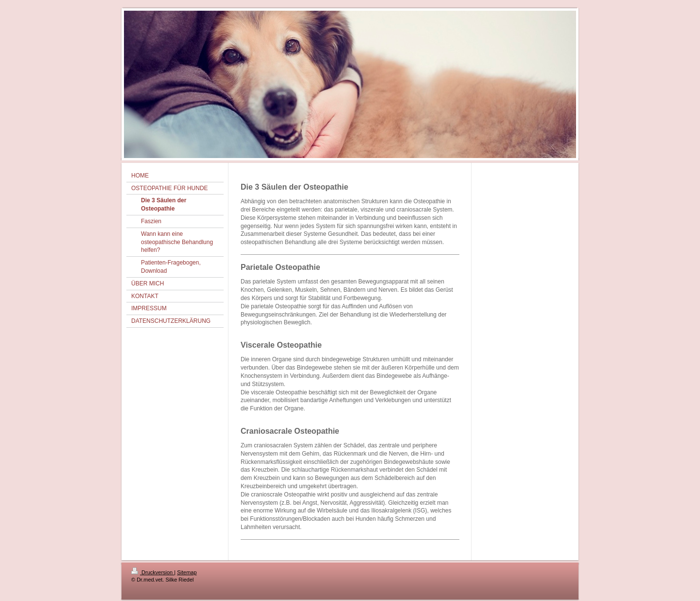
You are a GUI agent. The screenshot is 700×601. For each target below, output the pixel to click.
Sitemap (187, 572)
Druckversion (153, 572)
